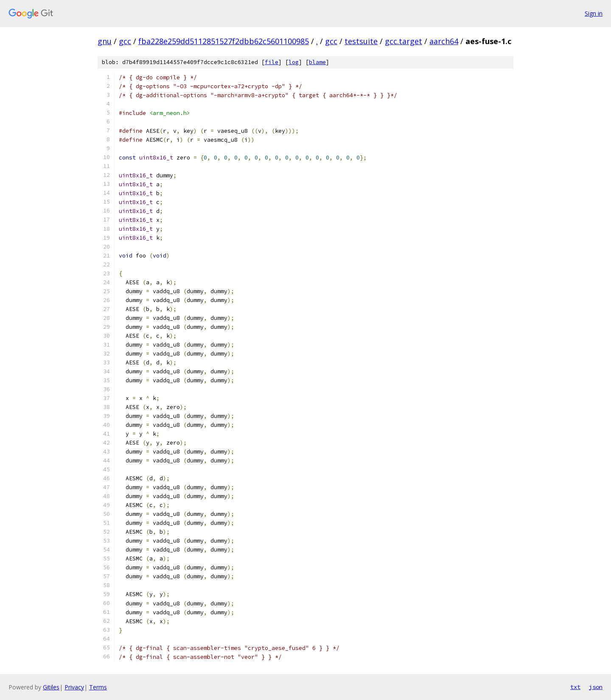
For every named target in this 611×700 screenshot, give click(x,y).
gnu (105, 41)
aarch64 (444, 41)
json (596, 687)
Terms (98, 687)
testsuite (361, 41)
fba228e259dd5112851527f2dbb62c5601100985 (224, 41)
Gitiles (51, 687)
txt (575, 687)
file (272, 62)
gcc (125, 41)
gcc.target (404, 41)
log (294, 62)
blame (317, 62)
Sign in (594, 13)
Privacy (74, 687)
